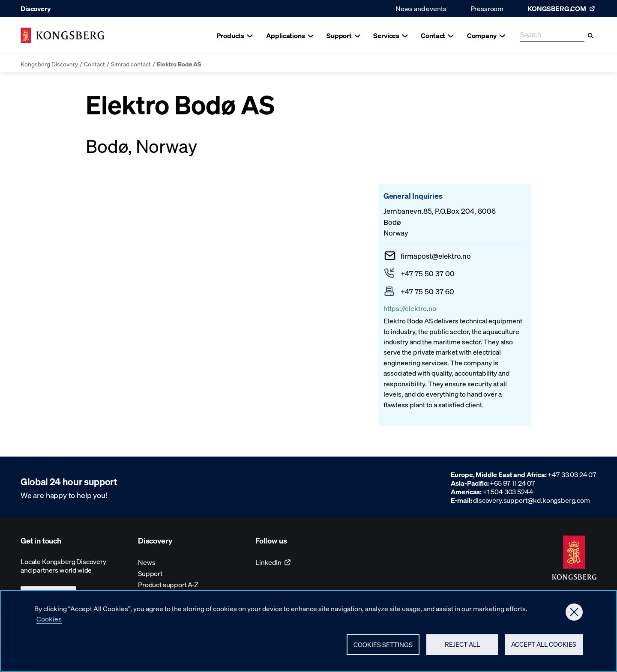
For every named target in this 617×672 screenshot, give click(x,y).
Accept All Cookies (544, 644)
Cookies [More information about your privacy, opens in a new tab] (49, 619)
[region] (308, 631)
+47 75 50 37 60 (427, 291)
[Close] (574, 612)
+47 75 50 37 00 (428, 273)
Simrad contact (131, 64)
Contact (94, 64)
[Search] (590, 36)
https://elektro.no (410, 308)
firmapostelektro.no (436, 256)
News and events (421, 8)
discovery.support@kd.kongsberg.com (532, 500)
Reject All (462, 644)
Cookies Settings (383, 645)
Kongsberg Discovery (49, 64)
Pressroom (487, 8)
